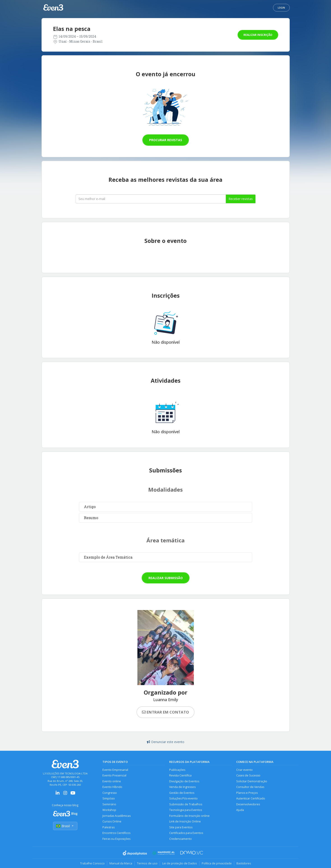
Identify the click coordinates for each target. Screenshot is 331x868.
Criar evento (244, 770)
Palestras (109, 827)
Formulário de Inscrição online (189, 816)
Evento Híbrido (112, 787)
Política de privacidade (217, 863)
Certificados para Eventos (186, 833)
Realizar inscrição (258, 35)
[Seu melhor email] (151, 199)
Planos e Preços (247, 793)
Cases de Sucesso (248, 775)
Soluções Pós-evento (183, 798)
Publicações (177, 770)
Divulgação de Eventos (184, 781)
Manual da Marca (121, 863)
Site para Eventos (181, 827)
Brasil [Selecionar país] (65, 826)
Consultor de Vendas (250, 787)
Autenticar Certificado (251, 798)
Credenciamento (181, 839)
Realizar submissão (166, 578)
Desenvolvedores (248, 804)
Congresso (110, 793)
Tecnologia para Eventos (186, 810)
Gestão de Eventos (182, 793)
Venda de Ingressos (182, 787)
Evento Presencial (114, 775)
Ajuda (240, 810)
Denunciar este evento (166, 742)
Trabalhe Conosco (92, 863)
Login (281, 8)
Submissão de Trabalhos (186, 804)
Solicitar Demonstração (252, 781)
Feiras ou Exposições (116, 839)
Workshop (109, 810)
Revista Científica (180, 775)
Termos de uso (147, 863)
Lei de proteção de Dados (180, 863)
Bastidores (244, 863)
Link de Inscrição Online (185, 821)
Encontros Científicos (116, 833)
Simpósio (109, 798)
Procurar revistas (166, 140)
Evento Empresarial (115, 770)
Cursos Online (112, 821)
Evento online (112, 781)
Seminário (109, 804)
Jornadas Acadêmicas (117, 816)
